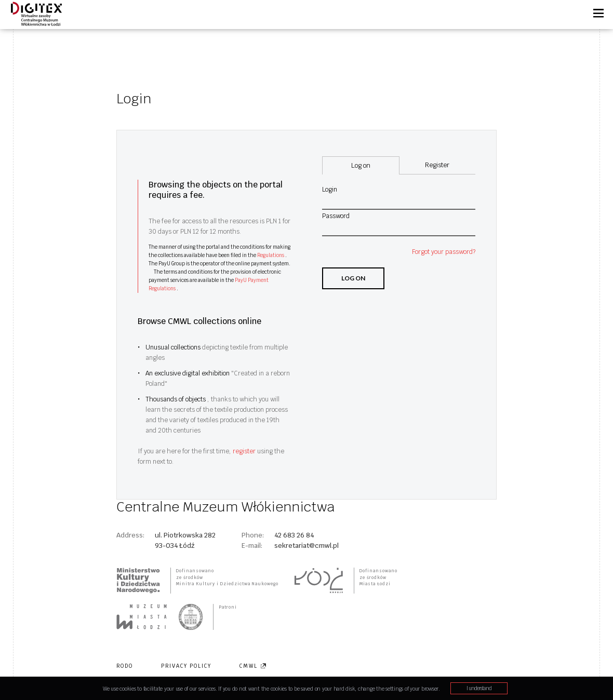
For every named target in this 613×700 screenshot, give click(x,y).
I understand (479, 688)
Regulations (271, 255)
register (245, 451)
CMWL (253, 666)
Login (330, 190)
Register (437, 165)
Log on (353, 278)
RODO (125, 666)
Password (336, 216)
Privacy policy (186, 666)
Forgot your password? (444, 252)
